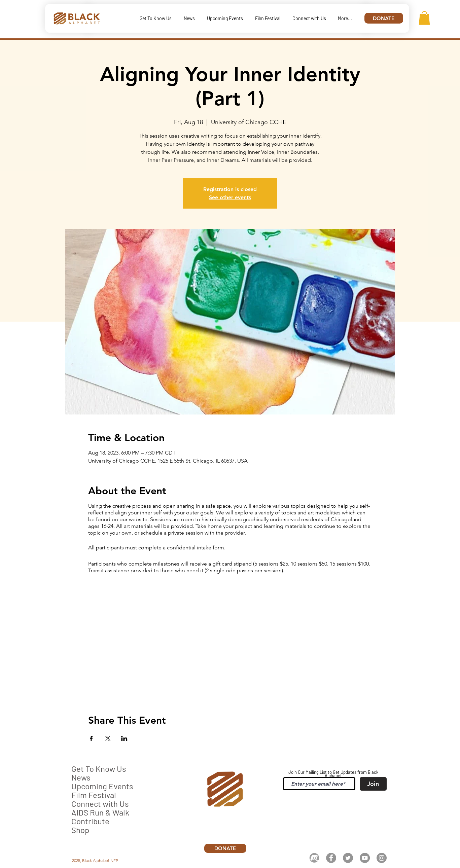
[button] (424, 18)
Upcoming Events (102, 786)
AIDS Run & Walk (100, 812)
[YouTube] (365, 858)
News (81, 777)
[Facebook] (331, 858)
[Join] (373, 784)
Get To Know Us (99, 769)
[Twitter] (348, 858)
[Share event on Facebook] (91, 738)
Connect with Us (100, 804)
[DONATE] (384, 18)
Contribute (90, 821)
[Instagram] (382, 858)
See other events (230, 197)
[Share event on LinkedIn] (124, 738)
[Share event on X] (108, 738)
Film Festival (94, 795)
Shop (80, 830)
